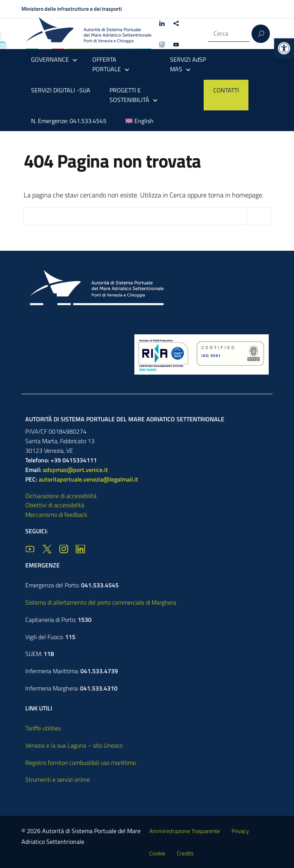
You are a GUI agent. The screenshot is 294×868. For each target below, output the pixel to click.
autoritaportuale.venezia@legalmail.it (88, 479)
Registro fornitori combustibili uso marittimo (81, 763)
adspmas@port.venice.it (75, 470)
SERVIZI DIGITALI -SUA (61, 90)
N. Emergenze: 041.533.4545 (69, 121)
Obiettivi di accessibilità (55, 505)
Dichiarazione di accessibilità (61, 496)
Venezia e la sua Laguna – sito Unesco (74, 745)
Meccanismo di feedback (56, 515)
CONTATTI (226, 90)
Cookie (157, 853)
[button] (284, 48)
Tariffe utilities (43, 728)
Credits (185, 853)
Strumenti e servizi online (58, 779)
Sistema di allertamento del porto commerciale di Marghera (101, 602)
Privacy (240, 831)
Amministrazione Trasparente (185, 831)
